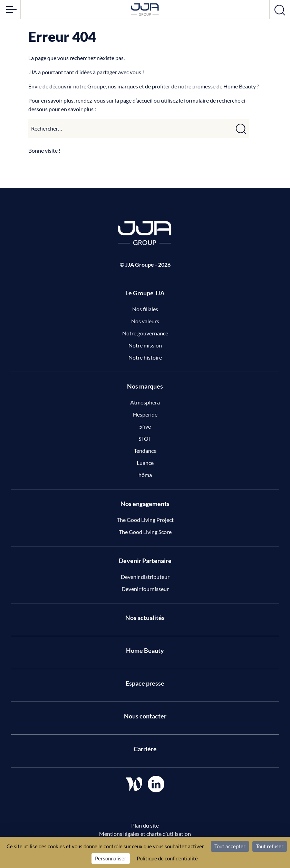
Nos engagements (145, 504)
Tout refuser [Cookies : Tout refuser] (270, 846)
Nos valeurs (145, 321)
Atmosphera (145, 402)
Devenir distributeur (145, 577)
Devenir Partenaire (145, 561)
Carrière (145, 749)
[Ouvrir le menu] (10, 9)
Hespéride (145, 414)
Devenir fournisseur (145, 589)
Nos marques (145, 386)
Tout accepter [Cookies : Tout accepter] (230, 846)
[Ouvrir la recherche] (280, 9)
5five (145, 426)
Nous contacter (145, 716)
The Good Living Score (145, 532)
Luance (145, 463)
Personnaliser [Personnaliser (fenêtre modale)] (111, 858)
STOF (145, 438)
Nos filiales (145, 309)
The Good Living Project (145, 520)
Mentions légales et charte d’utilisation (145, 834)
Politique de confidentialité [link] (167, 858)
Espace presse (145, 683)
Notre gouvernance (145, 333)
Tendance (145, 451)
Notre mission (145, 345)
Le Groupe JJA (145, 293)
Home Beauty (145, 650)
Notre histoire (145, 357)
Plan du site (145, 825)
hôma (145, 475)
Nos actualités (145, 618)
